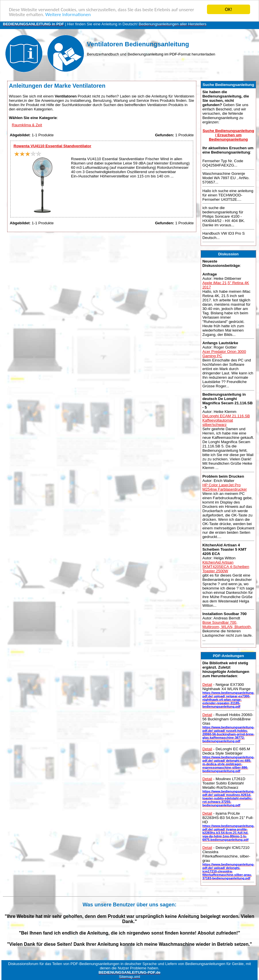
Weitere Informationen (68, 15)
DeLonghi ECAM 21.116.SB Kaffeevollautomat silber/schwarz (226, 420)
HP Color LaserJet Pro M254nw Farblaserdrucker (225, 487)
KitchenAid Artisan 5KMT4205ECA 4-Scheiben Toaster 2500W (226, 567)
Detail (207, 685)
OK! (229, 9)
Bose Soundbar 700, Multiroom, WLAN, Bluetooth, (227, 625)
